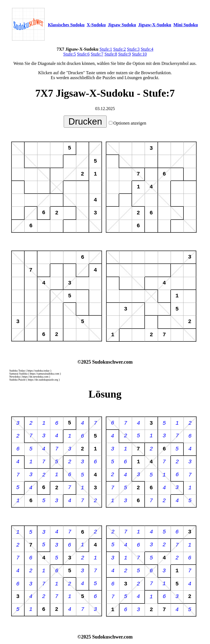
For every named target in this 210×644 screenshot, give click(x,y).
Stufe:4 (147, 49)
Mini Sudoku (186, 25)
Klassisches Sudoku (66, 25)
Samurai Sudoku (18, 374)
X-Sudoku (96, 25)
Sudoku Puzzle (17, 380)
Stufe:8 (111, 54)
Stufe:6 (83, 54)
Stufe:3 (133, 49)
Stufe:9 (124, 54)
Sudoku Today (17, 371)
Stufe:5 (69, 54)
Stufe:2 (119, 49)
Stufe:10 (139, 54)
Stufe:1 (106, 49)
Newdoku (15, 377)
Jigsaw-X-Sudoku (155, 25)
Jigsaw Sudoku (122, 25)
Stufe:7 (97, 54)
